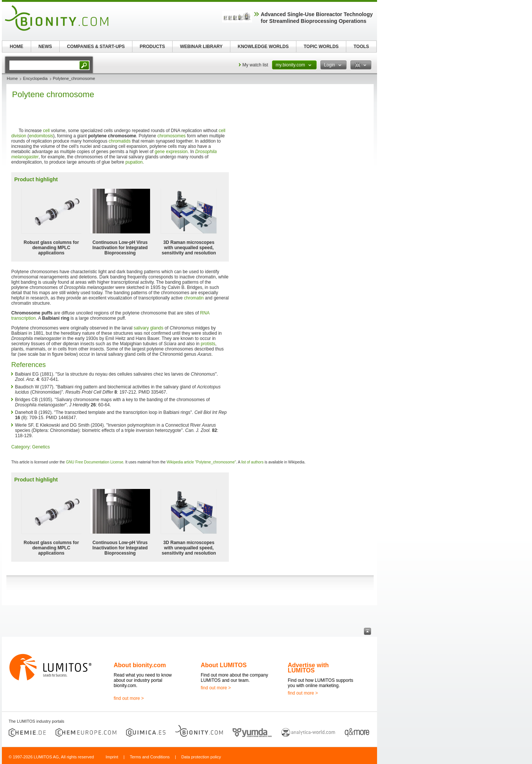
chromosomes (172, 136)
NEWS (45, 47)
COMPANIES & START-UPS (96, 47)
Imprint (112, 757)
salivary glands (148, 328)
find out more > (129, 698)
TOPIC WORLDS (321, 47)
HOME (17, 47)
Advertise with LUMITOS (308, 668)
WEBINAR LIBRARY (201, 47)
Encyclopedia (35, 78)
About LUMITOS (224, 665)
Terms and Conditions (150, 757)
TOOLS (361, 47)
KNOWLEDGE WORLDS (263, 47)
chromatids (120, 141)
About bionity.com (140, 665)
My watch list (255, 65)
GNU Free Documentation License (95, 462)
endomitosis (41, 136)
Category (20, 447)
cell (47, 131)
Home (12, 78)
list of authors (252, 462)
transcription (23, 318)
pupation (134, 162)
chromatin (194, 298)
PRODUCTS (152, 47)
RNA (205, 313)
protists (208, 344)
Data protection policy (201, 757)
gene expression (171, 152)
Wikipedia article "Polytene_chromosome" (201, 462)
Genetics (41, 447)
